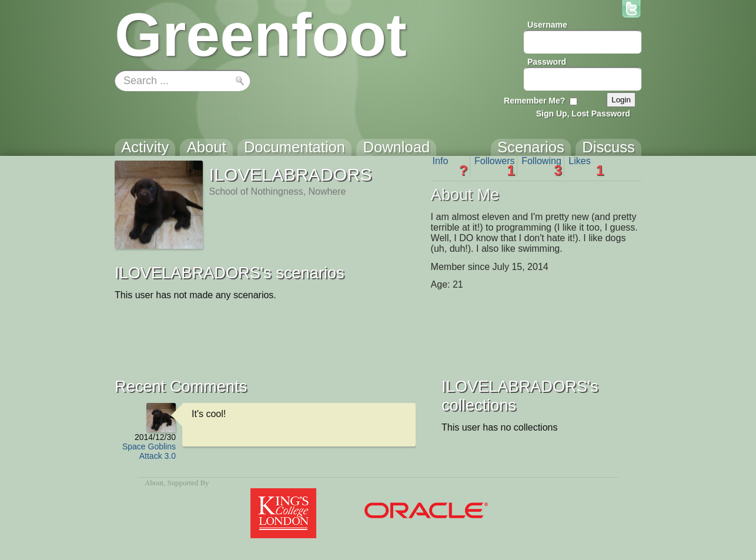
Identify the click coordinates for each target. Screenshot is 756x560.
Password (547, 62)
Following (542, 166)
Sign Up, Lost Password (583, 114)
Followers (495, 166)
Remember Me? (534, 101)
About (154, 483)
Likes (586, 166)
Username (547, 25)
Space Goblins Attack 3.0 (149, 451)
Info (450, 166)
